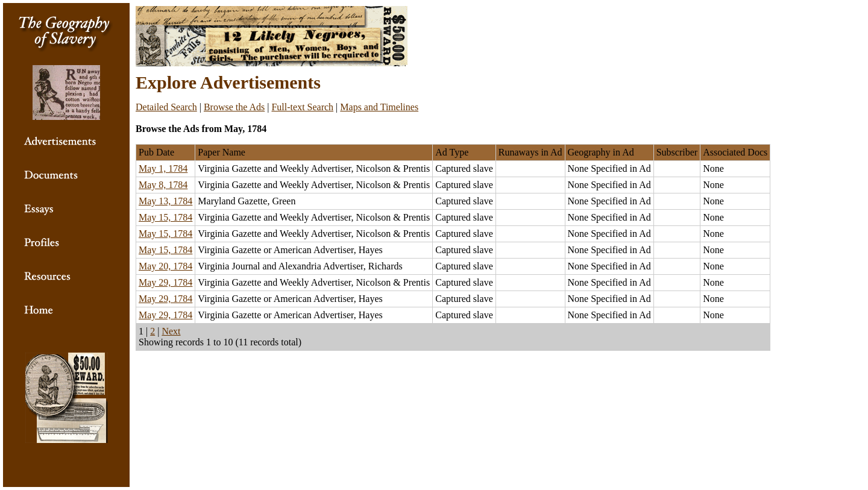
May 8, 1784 (163, 185)
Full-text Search (302, 107)
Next (171, 331)
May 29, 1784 (165, 282)
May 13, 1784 (165, 201)
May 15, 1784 (165, 217)
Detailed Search (166, 107)
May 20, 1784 (165, 266)
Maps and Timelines (379, 107)
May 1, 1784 (163, 168)
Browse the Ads (234, 107)
